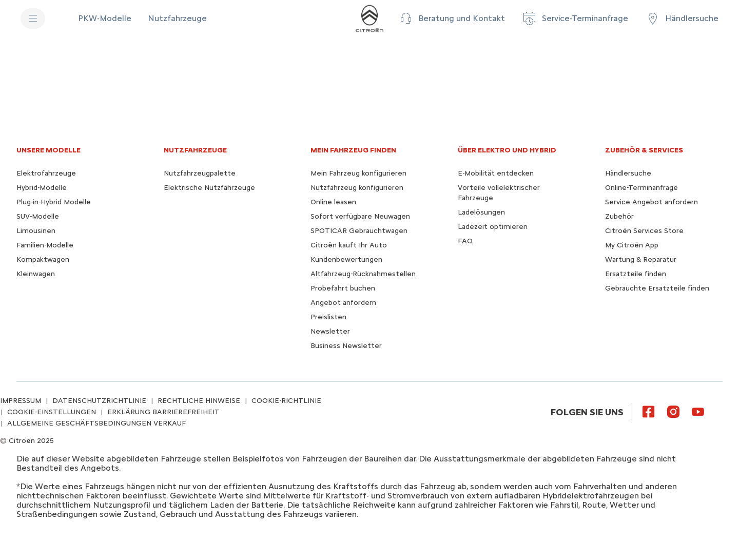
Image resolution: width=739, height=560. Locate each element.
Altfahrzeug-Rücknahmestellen (363, 274)
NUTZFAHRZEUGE (195, 150)
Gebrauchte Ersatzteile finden (657, 288)
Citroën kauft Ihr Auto (349, 245)
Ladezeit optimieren (493, 227)
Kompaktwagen (43, 259)
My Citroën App (632, 245)
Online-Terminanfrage (641, 188)
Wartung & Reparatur (641, 259)
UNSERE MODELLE (48, 150)
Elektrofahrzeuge (46, 173)
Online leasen (333, 202)
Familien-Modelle (45, 245)
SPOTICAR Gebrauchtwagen (359, 231)
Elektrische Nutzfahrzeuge (209, 188)
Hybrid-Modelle (42, 188)
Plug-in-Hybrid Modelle (54, 202)
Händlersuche (628, 173)
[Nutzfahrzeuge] (177, 18)
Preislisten (328, 317)
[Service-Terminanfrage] (575, 18)
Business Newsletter (346, 346)
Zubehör (619, 216)
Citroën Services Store (644, 231)
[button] (451, 18)
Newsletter (330, 331)
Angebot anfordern (343, 303)
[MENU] (33, 18)
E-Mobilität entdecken (496, 173)
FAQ (465, 241)
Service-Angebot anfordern (652, 202)
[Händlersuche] (682, 18)
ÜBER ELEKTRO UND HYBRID (507, 150)
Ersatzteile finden (636, 274)
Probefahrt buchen (343, 288)
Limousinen (36, 231)
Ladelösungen (481, 212)
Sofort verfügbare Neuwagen (360, 216)
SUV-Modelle (38, 216)
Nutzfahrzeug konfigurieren (357, 188)
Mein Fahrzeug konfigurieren (358, 173)
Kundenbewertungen (346, 259)
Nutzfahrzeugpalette (200, 173)
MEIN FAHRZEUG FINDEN (353, 150)
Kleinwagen (36, 274)
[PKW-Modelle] (105, 18)
